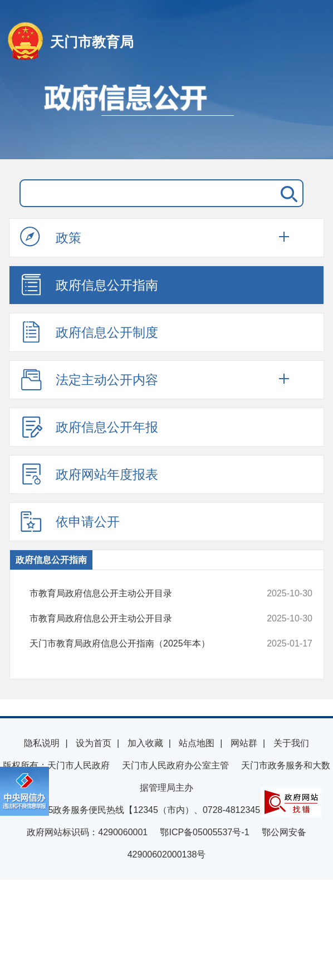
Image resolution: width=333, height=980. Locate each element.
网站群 (244, 743)
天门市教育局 (92, 42)
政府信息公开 (166, 116)
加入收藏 (145, 743)
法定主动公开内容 (89, 379)
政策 (51, 237)
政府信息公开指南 (89, 285)
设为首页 (94, 743)
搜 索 (287, 193)
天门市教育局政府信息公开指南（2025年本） (145, 644)
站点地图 (197, 743)
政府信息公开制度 (89, 332)
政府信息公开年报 (89, 427)
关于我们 (291, 743)
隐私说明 (42, 743)
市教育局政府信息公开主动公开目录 (145, 594)
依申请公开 (70, 521)
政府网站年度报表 (89, 474)
